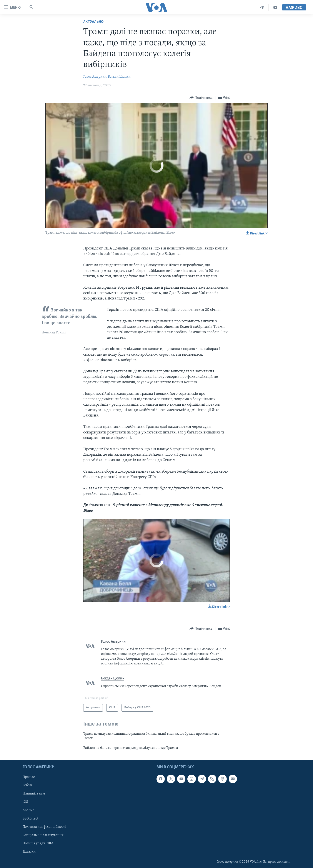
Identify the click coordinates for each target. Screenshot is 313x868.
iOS (25, 802)
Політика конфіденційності (44, 827)
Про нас (29, 777)
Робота (28, 785)
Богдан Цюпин (119, 77)
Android (29, 810)
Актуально (93, 22)
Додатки (29, 851)
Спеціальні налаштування (43, 835)
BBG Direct (30, 818)
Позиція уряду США (38, 843)
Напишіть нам (34, 794)
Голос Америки (95, 77)
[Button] (201, 98)
